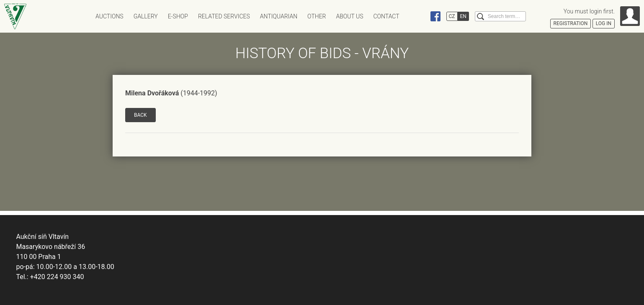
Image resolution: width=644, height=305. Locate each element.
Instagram (420, 16)
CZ (452, 16)
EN (463, 16)
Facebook (435, 16)
